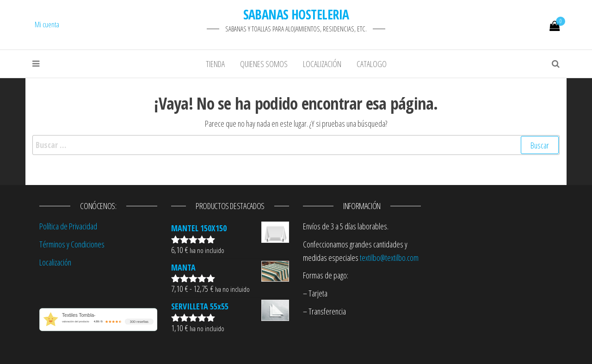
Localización (322, 64)
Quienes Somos (264, 64)
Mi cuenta (47, 25)
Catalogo (372, 64)
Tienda (215, 64)
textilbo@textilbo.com (389, 258)
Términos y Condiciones (72, 244)
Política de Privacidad (68, 226)
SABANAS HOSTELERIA (296, 14)
